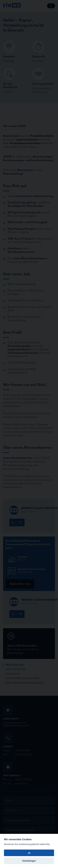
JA (29, 853)
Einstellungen (29, 861)
